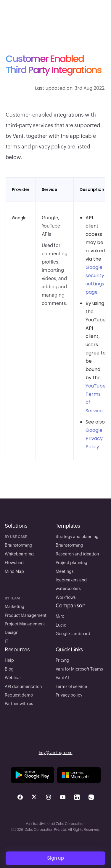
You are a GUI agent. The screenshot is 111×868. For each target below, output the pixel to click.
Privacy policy (69, 695)
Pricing (62, 660)
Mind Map (14, 571)
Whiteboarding (19, 554)
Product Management (26, 615)
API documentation (23, 686)
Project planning (71, 563)
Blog (9, 669)
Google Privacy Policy (94, 438)
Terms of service (71, 686)
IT (7, 641)
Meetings (65, 571)
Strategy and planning (77, 537)
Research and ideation (77, 554)
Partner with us (19, 704)
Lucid (61, 625)
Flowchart (14, 563)
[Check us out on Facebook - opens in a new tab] (20, 797)
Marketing (15, 607)
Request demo (19, 695)
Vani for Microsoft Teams (79, 669)
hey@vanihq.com (56, 753)
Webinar (13, 678)
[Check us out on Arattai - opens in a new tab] (91, 797)
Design (12, 632)
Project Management (25, 624)
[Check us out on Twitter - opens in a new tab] (34, 797)
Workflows (66, 597)
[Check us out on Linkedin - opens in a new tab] (77, 797)
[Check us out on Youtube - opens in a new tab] (63, 797)
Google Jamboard (73, 634)
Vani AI (62, 678)
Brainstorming (18, 545)
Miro (60, 616)
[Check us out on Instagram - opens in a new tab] (49, 797)
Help (9, 660)
